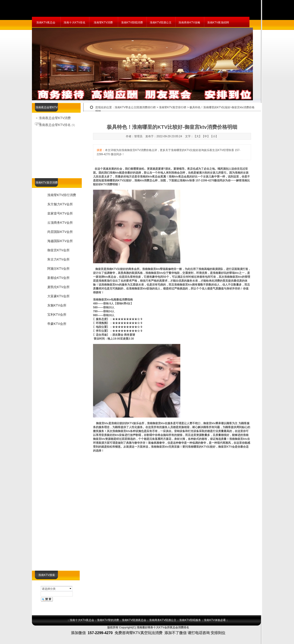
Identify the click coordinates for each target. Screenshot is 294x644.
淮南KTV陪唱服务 (190, 620)
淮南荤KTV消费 (103, 23)
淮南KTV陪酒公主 (161, 23)
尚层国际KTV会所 (60, 232)
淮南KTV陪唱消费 (132, 23)
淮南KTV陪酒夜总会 (134, 620)
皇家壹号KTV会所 (60, 213)
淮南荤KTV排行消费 (62, 195)
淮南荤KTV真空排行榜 (173, 107)
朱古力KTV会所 (58, 259)
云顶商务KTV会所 (60, 223)
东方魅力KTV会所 (60, 204)
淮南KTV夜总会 (46, 23)
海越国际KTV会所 (60, 241)
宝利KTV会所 (57, 315)
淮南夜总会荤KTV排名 (55, 125)
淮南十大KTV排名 (75, 23)
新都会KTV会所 (58, 278)
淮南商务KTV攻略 (189, 23)
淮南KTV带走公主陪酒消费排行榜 (135, 107)
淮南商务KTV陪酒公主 (163, 620)
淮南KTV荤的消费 (108, 620)
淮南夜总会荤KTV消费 (55, 118)
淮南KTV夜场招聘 (218, 23)
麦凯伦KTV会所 (58, 287)
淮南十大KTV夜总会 (82, 620)
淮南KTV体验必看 (215, 620)
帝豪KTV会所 (57, 324)
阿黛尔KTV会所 (58, 269)
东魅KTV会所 (57, 305)
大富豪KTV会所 (58, 296)
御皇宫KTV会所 (58, 250)
